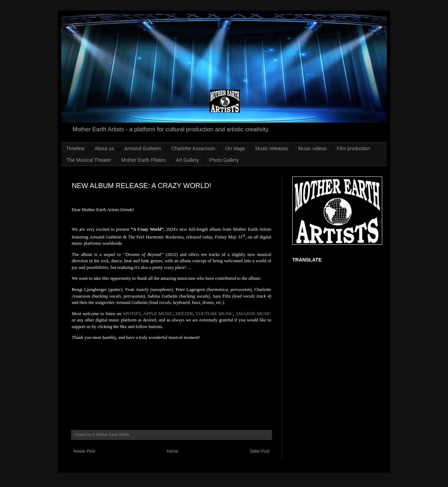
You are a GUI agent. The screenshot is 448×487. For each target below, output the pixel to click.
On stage (235, 148)
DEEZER (184, 314)
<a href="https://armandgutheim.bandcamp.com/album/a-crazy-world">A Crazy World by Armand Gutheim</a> (171, 378)
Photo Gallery (224, 160)
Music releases (272, 148)
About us (104, 148)
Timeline (75, 148)
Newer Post (84, 451)
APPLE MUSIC (158, 314)
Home (173, 451)
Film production (353, 148)
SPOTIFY (132, 314)
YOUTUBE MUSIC (214, 314)
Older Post (260, 451)
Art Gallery (187, 160)
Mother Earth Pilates (143, 160)
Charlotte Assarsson (193, 148)
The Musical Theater (89, 160)
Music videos (312, 148)
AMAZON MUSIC (253, 314)
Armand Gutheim (143, 148)
